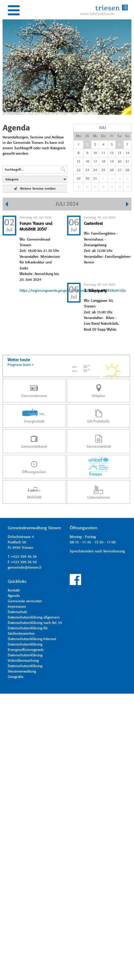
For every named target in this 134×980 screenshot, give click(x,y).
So (127, 136)
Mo (78, 136)
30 (87, 179)
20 (120, 162)
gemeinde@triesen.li (25, 568)
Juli (103, 128)
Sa (119, 136)
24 (95, 170)
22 (78, 170)
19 (112, 162)
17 (95, 162)
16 (87, 162)
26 (112, 170)
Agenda (14, 596)
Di (87, 136)
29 (78, 179)
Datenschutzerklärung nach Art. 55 (35, 623)
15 (78, 162)
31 (95, 179)
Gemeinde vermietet (25, 601)
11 (103, 153)
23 (87, 170)
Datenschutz (17, 612)
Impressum (17, 607)
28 (127, 170)
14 (127, 153)
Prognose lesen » (21, 365)
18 (103, 162)
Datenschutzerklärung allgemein (34, 617)
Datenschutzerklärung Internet (32, 639)
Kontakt (14, 590)
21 (127, 162)
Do (103, 136)
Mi (95, 136)
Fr (112, 136)
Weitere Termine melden (35, 189)
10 (95, 153)
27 (120, 170)
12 (112, 153)
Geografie (16, 677)
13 (119, 153)
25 (103, 170)
